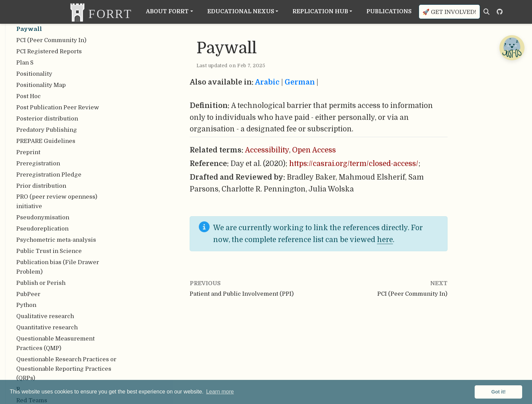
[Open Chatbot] (512, 48)
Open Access (314, 150)
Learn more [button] (220, 392)
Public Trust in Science (49, 251)
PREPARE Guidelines (46, 141)
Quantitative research (47, 327)
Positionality (34, 74)
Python (26, 305)
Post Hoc (28, 96)
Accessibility (267, 150)
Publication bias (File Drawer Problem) (58, 267)
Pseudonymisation (43, 217)
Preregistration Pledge (49, 175)
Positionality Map (41, 85)
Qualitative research (45, 316)
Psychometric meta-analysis (56, 240)
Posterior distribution (47, 119)
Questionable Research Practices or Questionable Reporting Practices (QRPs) (66, 369)
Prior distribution (41, 186)
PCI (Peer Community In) (51, 40)
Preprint (28, 152)
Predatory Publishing (47, 130)
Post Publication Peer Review (58, 107)
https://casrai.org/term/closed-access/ (354, 164)
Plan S (25, 63)
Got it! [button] (498, 392)
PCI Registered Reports (49, 51)
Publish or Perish (41, 283)
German (300, 82)
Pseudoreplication (42, 229)
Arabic (267, 82)
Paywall (29, 29)
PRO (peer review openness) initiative (57, 201)
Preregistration (38, 163)
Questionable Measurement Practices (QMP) (55, 343)
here (385, 240)
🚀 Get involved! (449, 12)
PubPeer (28, 294)
